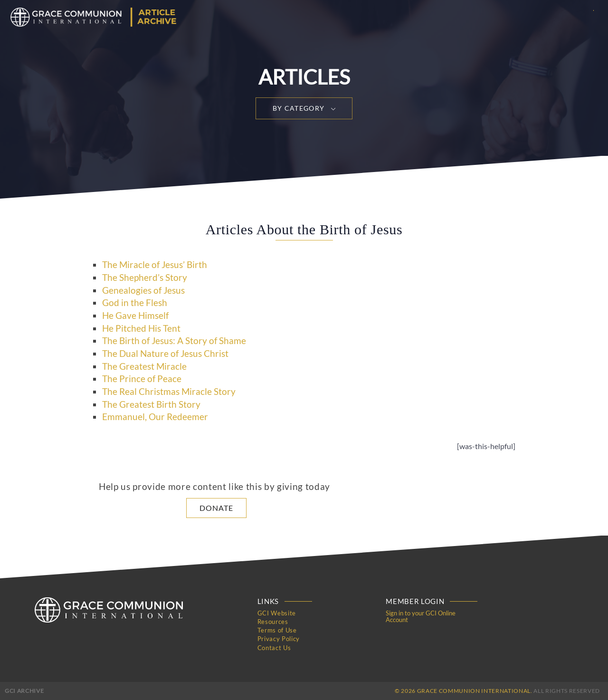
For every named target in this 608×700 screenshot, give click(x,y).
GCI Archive (24, 690)
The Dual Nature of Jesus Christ (165, 354)
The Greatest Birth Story (151, 404)
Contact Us (274, 647)
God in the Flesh (135, 303)
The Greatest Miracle (144, 366)
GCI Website (277, 613)
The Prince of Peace (142, 379)
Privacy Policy (279, 639)
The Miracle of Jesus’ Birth (155, 265)
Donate (216, 508)
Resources (273, 622)
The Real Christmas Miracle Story (169, 392)
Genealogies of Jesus (143, 290)
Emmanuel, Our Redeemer (155, 417)
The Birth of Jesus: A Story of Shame (174, 341)
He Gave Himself (135, 316)
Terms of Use (277, 630)
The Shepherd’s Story (145, 278)
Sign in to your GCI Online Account (421, 616)
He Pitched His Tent (141, 328)
